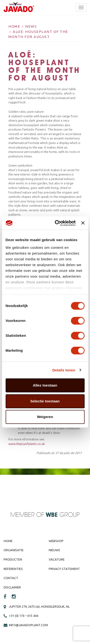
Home (14, 26)
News (31, 26)
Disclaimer (12, 587)
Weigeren (45, 417)
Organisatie (14, 550)
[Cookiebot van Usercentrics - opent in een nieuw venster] (57, 223)
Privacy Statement (64, 569)
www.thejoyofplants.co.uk (27, 444)
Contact (11, 578)
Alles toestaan (45, 385)
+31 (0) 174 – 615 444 (24, 616)
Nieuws (54, 550)
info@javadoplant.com (28, 625)
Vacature (57, 559)
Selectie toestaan (45, 401)
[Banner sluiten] (83, 223)
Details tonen (64, 370)
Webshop (56, 541)
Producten (13, 559)
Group (63, 515)
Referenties (13, 569)
